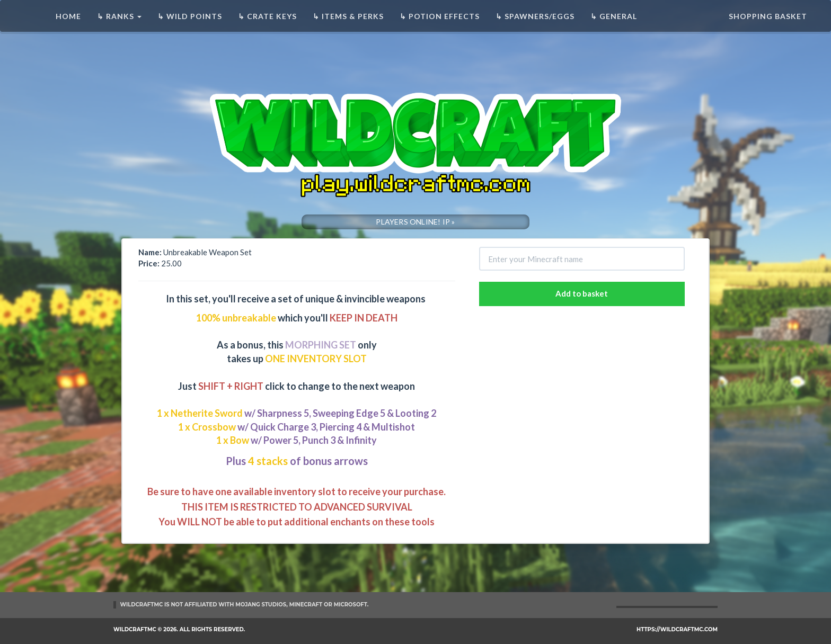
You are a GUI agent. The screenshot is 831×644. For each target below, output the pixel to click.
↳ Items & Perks (348, 16)
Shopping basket (768, 16)
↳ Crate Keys (267, 16)
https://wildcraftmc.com (677, 629)
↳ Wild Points (190, 16)
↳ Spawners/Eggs (535, 16)
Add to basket (582, 293)
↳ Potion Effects (440, 16)
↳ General (614, 16)
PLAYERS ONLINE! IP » (415, 222)
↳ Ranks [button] (119, 16)
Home (68, 16)
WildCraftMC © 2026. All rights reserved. (179, 629)
